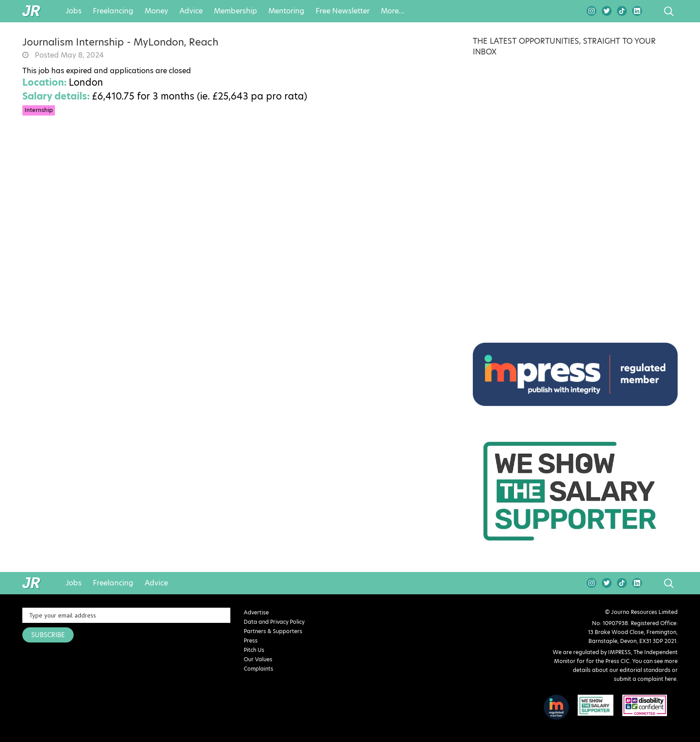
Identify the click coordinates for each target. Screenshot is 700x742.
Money (156, 11)
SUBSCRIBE (48, 635)
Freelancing (113, 11)
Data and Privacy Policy (274, 622)
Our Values (258, 659)
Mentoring (286, 11)
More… (393, 11)
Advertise (256, 612)
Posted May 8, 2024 (68, 55)
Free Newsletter (343, 11)
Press (251, 640)
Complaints (258, 669)
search (652, 11)
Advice (191, 11)
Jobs (74, 11)
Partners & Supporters (273, 631)
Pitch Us (254, 650)
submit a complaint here (645, 679)
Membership (235, 11)
